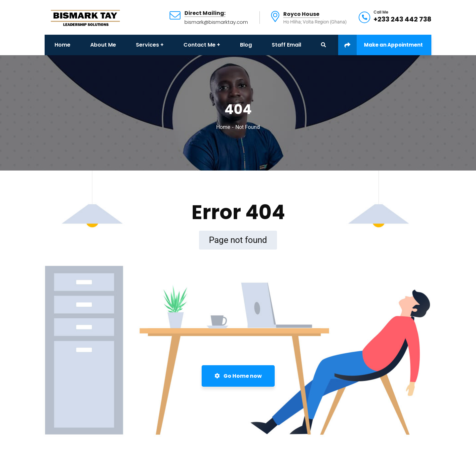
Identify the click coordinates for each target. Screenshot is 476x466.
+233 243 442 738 (402, 19)
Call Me (381, 12)
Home (223, 127)
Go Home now (238, 376)
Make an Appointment (380, 45)
